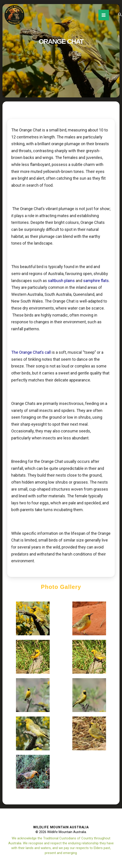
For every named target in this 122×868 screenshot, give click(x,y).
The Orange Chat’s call (31, 352)
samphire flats (96, 281)
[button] (120, 15)
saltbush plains (61, 281)
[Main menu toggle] (104, 15)
